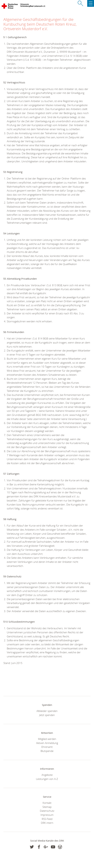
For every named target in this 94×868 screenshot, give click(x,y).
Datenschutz (47, 811)
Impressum (47, 815)
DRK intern (47, 823)
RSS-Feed (47, 819)
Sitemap (47, 807)
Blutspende (47, 751)
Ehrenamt (47, 747)
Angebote (47, 775)
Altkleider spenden (47, 711)
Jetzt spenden (47, 715)
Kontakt (47, 803)
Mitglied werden (47, 739)
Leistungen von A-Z (47, 779)
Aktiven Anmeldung (47, 743)
